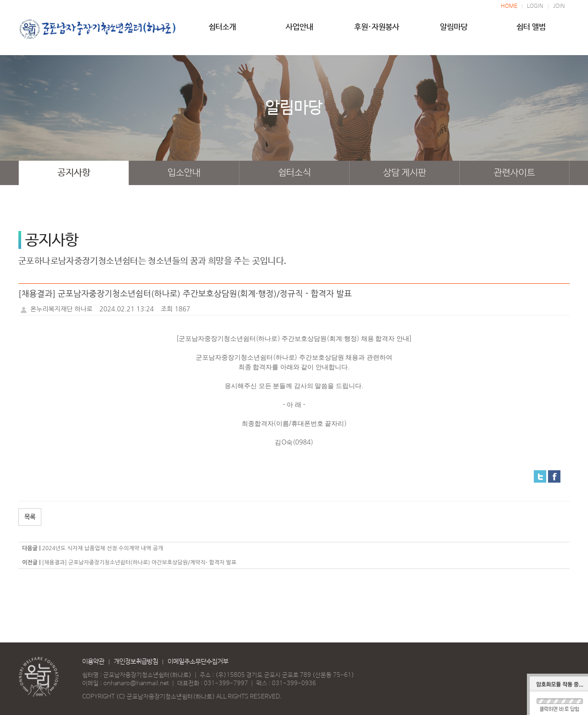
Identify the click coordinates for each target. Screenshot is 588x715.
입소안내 (184, 173)
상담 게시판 (405, 173)
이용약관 (93, 662)
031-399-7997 (226, 684)
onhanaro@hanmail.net (136, 684)
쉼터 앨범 (531, 31)
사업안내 (300, 31)
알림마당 (454, 31)
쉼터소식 (294, 173)
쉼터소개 (222, 31)
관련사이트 (514, 173)
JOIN (559, 6)
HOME (509, 6)
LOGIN (535, 6)
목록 (30, 517)
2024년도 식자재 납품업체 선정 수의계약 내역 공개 (102, 548)
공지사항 (74, 173)
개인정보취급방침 (136, 662)
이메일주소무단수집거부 (198, 662)
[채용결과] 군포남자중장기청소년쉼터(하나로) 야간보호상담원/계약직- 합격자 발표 (139, 563)
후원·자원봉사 (377, 31)
